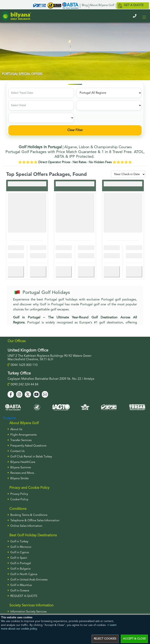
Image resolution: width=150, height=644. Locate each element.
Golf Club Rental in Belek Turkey (31, 457)
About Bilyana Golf (102, 5)
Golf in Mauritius (21, 585)
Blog (85, 5)
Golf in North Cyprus (24, 574)
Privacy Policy (19, 494)
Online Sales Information (26, 526)
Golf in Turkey (19, 542)
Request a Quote (24, 596)
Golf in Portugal (21, 563)
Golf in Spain (19, 558)
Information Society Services (28, 612)
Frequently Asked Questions (28, 446)
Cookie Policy (19, 500)
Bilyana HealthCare (23, 462)
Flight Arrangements (23, 435)
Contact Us (17, 451)
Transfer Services (21, 440)
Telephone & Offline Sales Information (35, 521)
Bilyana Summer (21, 468)
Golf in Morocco (21, 547)
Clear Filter (75, 130)
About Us (16, 429)
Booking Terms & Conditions (29, 515)
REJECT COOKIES (105, 639)
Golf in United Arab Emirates (29, 580)
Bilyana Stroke (19, 479)
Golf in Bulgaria (20, 569)
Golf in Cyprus (20, 553)
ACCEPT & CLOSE (134, 639)
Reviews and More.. (23, 473)
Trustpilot (9, 418)
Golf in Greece (20, 591)
